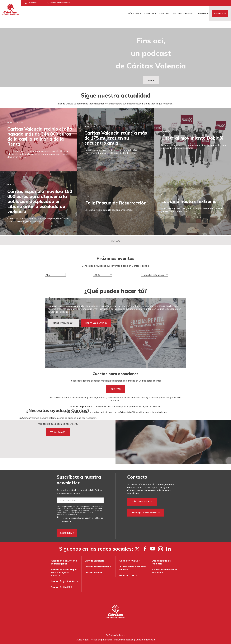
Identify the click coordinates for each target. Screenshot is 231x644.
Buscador (33, 3)
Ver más (116, 241)
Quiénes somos (134, 13)
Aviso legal (82, 640)
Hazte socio (220, 14)
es (67, 514)
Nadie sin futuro (128, 575)
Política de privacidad (101, 640)
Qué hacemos (150, 13)
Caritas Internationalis (98, 567)
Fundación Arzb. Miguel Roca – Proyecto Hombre (64, 572)
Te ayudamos (202, 13)
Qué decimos (164, 13)
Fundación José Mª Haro (64, 581)
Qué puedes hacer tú (183, 13)
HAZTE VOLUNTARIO (96, 323)
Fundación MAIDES (61, 587)
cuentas (116, 389)
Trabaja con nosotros (146, 513)
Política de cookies (124, 640)
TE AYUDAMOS (58, 432)
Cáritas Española (94, 561)
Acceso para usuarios (60, 3)
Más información (142, 502)
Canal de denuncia (145, 640)
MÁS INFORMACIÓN (63, 323)
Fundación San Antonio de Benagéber (64, 562)
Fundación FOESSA (129, 561)
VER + (151, 80)
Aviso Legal (85, 518)
